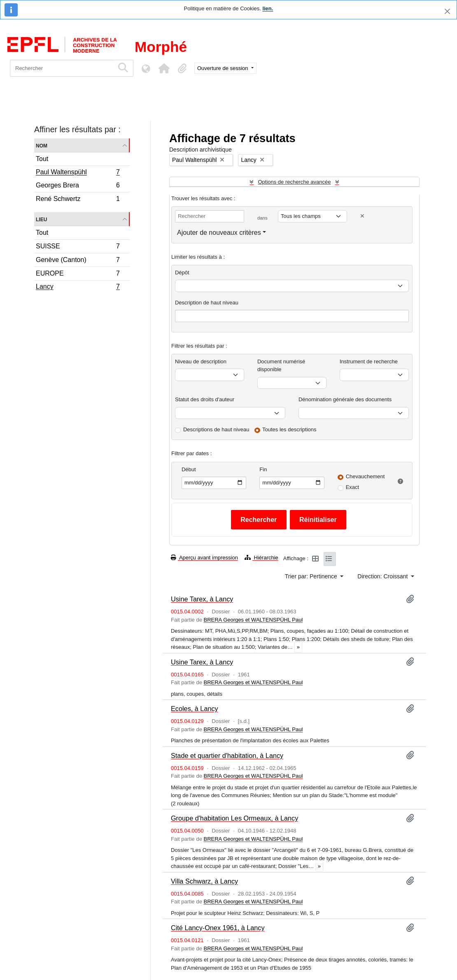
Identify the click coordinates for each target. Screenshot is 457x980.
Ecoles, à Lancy (195, 709)
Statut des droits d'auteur (205, 399)
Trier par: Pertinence (312, 576)
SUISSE (78, 247)
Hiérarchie (261, 558)
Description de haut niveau (207, 303)
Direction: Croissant (383, 576)
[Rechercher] (62, 68)
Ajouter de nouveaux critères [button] (219, 233)
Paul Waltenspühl (78, 173)
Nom (42, 145)
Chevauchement (365, 476)
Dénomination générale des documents (345, 399)
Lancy (78, 288)
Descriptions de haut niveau (216, 429)
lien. (268, 8)
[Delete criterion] (362, 216)
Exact (353, 487)
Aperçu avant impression (204, 558)
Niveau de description (201, 361)
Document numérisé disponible (281, 366)
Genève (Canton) (78, 261)
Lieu (41, 219)
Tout (42, 159)
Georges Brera (78, 186)
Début (189, 469)
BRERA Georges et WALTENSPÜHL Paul (253, 620)
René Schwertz (78, 200)
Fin (263, 469)
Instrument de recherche (369, 361)
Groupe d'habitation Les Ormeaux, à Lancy (234, 818)
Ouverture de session (223, 68)
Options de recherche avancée (294, 182)
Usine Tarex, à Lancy (202, 599)
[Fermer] (447, 11)
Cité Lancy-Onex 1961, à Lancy (218, 928)
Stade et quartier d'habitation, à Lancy (227, 755)
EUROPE (78, 275)
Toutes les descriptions (289, 429)
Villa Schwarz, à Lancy (204, 881)
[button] (164, 68)
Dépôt (182, 272)
